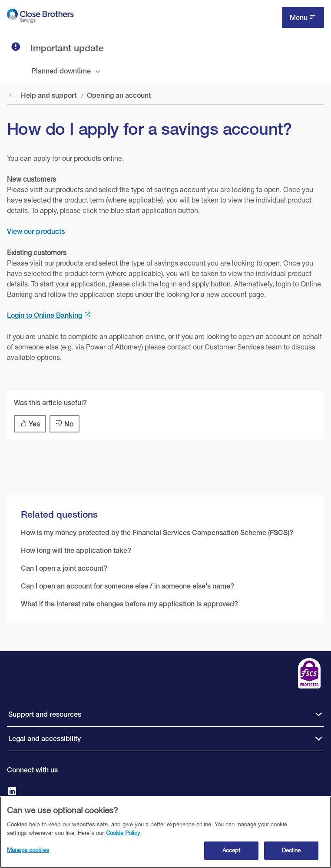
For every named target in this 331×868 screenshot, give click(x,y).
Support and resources (45, 714)
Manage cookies (28, 852)
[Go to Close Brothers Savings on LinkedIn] (12, 792)
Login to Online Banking (45, 315)
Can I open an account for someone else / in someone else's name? (127, 586)
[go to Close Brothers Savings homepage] (41, 17)
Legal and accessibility (45, 739)
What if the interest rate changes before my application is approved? (129, 604)
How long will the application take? (76, 550)
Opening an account (119, 95)
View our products (36, 231)
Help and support (49, 95)
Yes (34, 424)
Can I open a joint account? (64, 568)
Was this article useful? (50, 403)
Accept (232, 853)
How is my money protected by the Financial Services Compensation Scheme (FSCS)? (157, 533)
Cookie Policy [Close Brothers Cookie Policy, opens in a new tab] (123, 835)
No (69, 424)
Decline (291, 853)
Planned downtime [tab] (61, 71)
